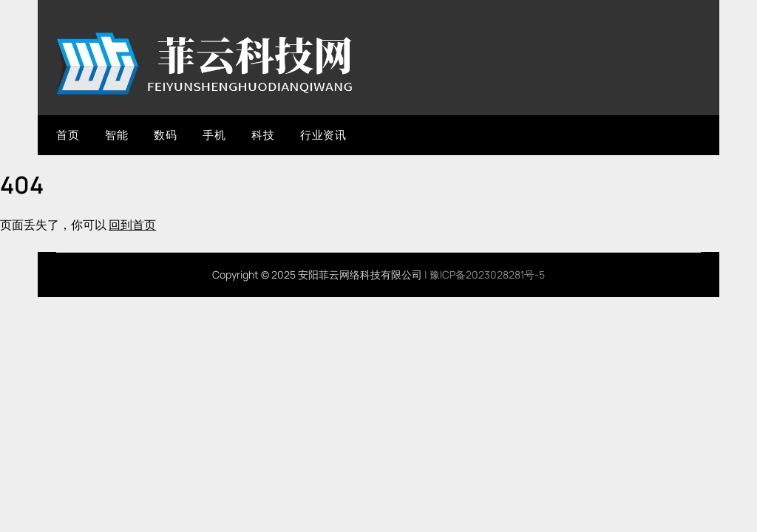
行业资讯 (323, 135)
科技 (263, 135)
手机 (214, 135)
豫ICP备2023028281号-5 (487, 274)
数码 (165, 135)
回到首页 (132, 225)
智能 (116, 135)
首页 (68, 135)
